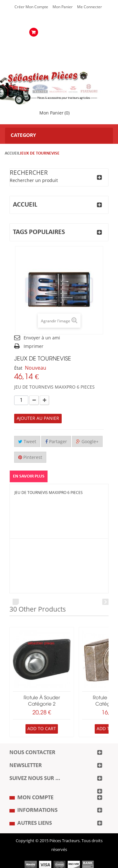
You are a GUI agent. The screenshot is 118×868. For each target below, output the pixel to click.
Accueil (12, 153)
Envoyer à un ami (42, 338)
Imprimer (34, 346)
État (18, 368)
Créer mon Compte (31, 7)
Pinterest (30, 457)
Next (105, 602)
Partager (56, 442)
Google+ (87, 442)
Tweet (27, 442)
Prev (16, 602)
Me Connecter (90, 7)
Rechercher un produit (34, 181)
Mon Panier (63, 7)
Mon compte (35, 798)
